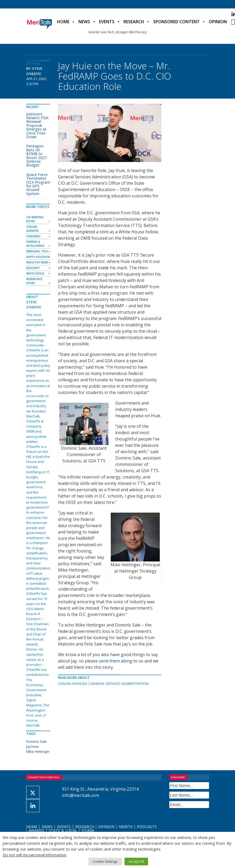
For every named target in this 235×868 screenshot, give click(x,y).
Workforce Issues (34, 281)
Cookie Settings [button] (105, 861)
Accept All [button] (136, 861)
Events (107, 22)
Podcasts (147, 827)
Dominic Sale (36, 741)
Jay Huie (32, 746)
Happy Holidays (38, 257)
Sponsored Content (176, 22)
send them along (116, 661)
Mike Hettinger (38, 751)
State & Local (63, 830)
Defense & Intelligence (35, 244)
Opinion (218, 22)
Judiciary (33, 268)
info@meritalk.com (81, 795)
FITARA (88, 830)
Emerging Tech (37, 251)
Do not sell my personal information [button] (34, 855)
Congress (33, 236)
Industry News (37, 262)
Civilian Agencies (73, 684)
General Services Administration (119, 684)
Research (134, 22)
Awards (36, 830)
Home (63, 22)
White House (35, 273)
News (84, 22)
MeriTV (126, 827)
